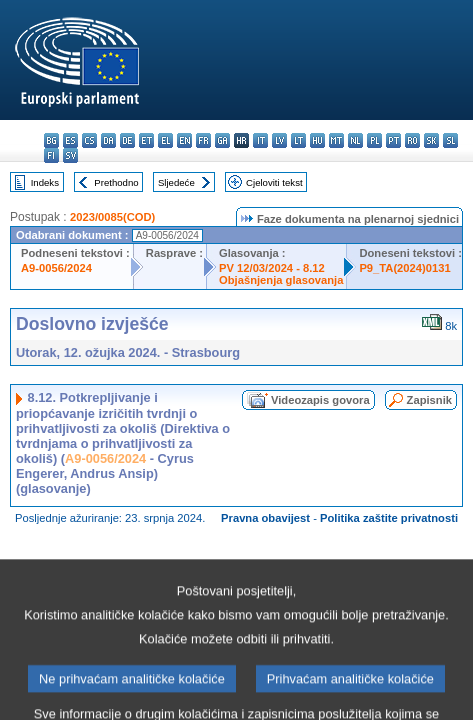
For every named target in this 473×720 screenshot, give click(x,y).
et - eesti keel (146, 140)
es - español (70, 140)
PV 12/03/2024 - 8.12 (272, 268)
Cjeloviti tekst (274, 182)
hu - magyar (317, 140)
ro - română (412, 140)
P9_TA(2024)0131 (404, 268)
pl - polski (374, 140)
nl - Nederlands (355, 140)
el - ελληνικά (165, 140)
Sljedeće (176, 182)
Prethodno (116, 182)
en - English (184, 140)
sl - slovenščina (450, 140)
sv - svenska (70, 155)
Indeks (45, 182)
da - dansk (108, 140)
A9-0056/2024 (56, 268)
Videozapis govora (320, 400)
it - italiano (260, 140)
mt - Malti (336, 140)
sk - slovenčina (431, 140)
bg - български (51, 140)
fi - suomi (51, 155)
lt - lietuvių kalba (298, 140)
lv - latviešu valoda (279, 140)
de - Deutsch (127, 140)
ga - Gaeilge (222, 140)
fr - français (203, 140)
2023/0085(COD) (112, 217)
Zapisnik (429, 400)
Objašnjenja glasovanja (281, 280)
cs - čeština (89, 140)
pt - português (393, 140)
